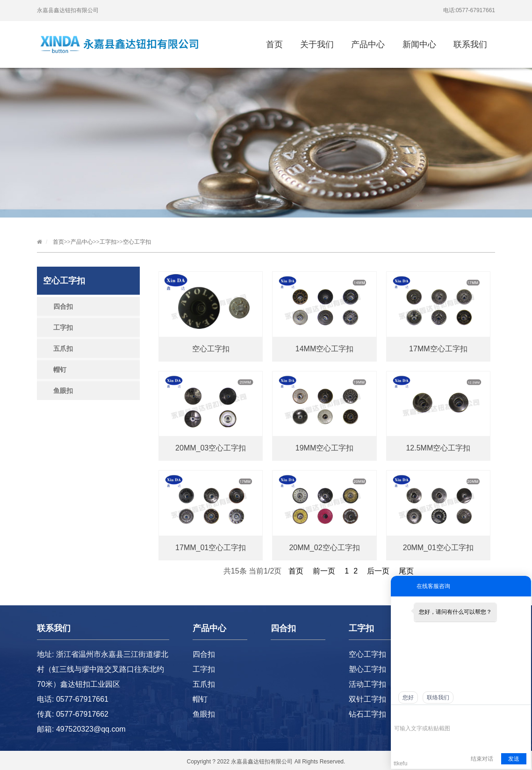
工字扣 (108, 242)
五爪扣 (63, 349)
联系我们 (470, 44)
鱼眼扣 (63, 391)
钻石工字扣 (367, 714)
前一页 (324, 571)
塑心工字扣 (367, 669)
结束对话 (482, 759)
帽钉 (60, 370)
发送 (514, 759)
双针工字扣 (367, 699)
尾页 (406, 571)
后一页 (378, 571)
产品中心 (368, 44)
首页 (274, 44)
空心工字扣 (137, 242)
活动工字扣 (367, 684)
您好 (408, 697)
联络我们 (438, 697)
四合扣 (63, 306)
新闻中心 (419, 44)
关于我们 (317, 44)
